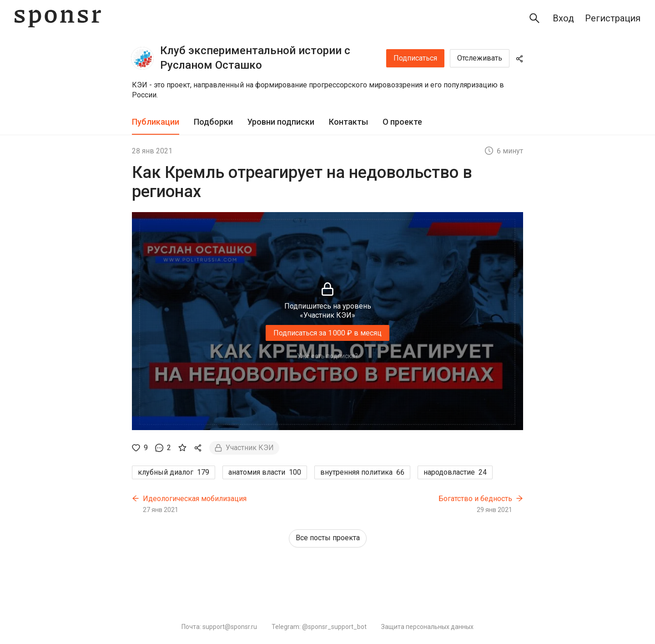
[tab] (156, 122)
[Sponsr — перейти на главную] (58, 18)
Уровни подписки (281, 122)
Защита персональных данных (427, 627)
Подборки (213, 122)
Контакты (348, 122)
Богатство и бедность (475, 499)
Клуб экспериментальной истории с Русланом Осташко (255, 58)
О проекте (402, 122)
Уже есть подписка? (327, 356)
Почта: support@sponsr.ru (219, 627)
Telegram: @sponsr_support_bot (319, 627)
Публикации (156, 122)
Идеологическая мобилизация (195, 499)
